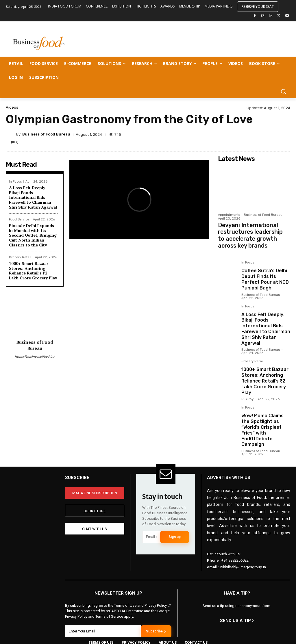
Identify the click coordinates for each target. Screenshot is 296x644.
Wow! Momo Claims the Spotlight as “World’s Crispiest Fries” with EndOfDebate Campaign (264, 407)
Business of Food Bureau (46, 134)
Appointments (229, 215)
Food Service (19, 219)
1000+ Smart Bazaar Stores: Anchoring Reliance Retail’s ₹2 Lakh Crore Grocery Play (33, 271)
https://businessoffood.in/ (35, 357)
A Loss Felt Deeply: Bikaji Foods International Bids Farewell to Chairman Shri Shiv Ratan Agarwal (33, 197)
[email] (151, 509)
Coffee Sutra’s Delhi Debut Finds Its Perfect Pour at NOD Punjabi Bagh (265, 272)
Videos (12, 107)
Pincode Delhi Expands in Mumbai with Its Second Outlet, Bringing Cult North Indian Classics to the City (33, 235)
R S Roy (247, 381)
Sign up (175, 509)
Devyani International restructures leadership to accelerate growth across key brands (252, 233)
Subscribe (156, 603)
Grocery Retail (20, 257)
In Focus (15, 182)
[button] (283, 91)
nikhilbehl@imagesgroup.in (243, 539)
